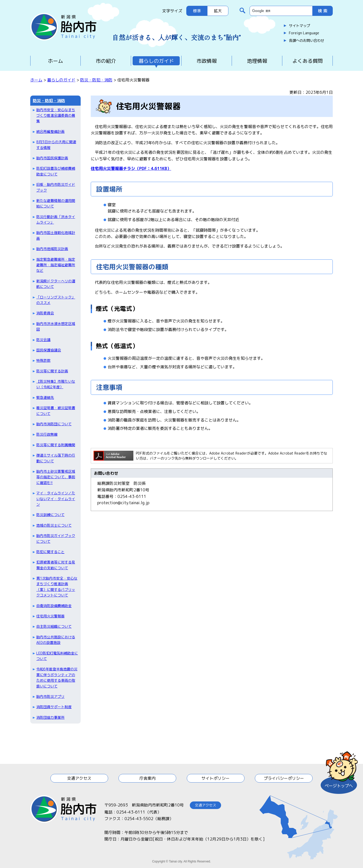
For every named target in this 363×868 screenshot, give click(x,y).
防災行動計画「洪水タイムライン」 (56, 219)
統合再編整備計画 (50, 131)
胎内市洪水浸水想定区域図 (56, 326)
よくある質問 (308, 61)
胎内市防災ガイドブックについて (56, 538)
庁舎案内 (147, 778)
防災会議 (43, 340)
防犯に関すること (50, 552)
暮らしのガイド (156, 61)
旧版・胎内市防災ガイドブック (56, 187)
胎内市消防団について (54, 424)
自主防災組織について (54, 626)
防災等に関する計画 (52, 371)
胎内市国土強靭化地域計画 (56, 235)
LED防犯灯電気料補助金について (57, 656)
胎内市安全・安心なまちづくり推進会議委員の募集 (56, 115)
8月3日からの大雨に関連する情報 (56, 145)
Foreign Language (304, 33)
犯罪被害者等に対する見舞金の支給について (56, 565)
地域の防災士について (54, 525)
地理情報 (257, 61)
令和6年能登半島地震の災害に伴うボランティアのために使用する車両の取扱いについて (57, 677)
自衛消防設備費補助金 (54, 606)
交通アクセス (79, 778)
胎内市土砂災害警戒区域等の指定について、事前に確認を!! (56, 477)
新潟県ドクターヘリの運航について (56, 284)
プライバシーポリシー (284, 778)
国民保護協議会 (49, 350)
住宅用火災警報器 (50, 616)
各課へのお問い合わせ (307, 41)
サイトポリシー (216, 778)
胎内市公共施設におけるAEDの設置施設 (56, 640)
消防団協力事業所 (50, 717)
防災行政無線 (47, 434)
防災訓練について (50, 515)
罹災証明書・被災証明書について (56, 411)
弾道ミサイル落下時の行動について (56, 458)
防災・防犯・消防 (96, 80)
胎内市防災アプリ (50, 696)
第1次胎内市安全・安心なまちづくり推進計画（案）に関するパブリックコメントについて (57, 587)
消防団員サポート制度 (54, 707)
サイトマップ (299, 26)
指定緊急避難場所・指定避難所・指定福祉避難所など (56, 265)
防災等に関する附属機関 (56, 445)
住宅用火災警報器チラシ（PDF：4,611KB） (131, 168)
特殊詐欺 (43, 360)
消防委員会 (45, 313)
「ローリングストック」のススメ (56, 300)
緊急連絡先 (45, 397)
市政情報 (207, 61)
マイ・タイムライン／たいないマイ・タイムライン (56, 499)
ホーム (55, 61)
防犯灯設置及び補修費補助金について (56, 171)
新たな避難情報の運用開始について (56, 203)
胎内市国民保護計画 (52, 158)
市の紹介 (106, 61)
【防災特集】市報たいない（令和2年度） (56, 384)
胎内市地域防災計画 (52, 249)
